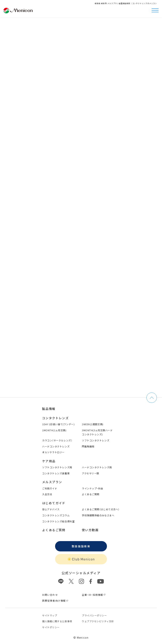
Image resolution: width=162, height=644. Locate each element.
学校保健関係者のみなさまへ (98, 515)
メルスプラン (52, 482)
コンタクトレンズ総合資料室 (58, 521)
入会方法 (47, 494)
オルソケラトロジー (53, 452)
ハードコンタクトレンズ (56, 446)
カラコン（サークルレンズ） (57, 440)
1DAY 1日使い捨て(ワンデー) (58, 424)
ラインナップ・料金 (93, 488)
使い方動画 (90, 530)
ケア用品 (49, 461)
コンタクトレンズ (55, 418)
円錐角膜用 (88, 446)
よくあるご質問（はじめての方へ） (101, 509)
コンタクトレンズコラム (56, 515)
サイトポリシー (51, 627)
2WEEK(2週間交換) (93, 424)
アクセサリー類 (91, 473)
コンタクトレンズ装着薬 (56, 473)
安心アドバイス (51, 509)
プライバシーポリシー (94, 615)
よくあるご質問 (91, 494)
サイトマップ (50, 615)
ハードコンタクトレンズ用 (97, 467)
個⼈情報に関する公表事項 (57, 621)
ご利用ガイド (50, 488)
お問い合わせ (50, 595)
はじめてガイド (54, 503)
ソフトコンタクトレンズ (96, 440)
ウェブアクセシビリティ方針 (98, 621)
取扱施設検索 (81, 546)
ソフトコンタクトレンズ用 (57, 467)
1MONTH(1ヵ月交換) (54, 430)
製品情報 (49, 409)
